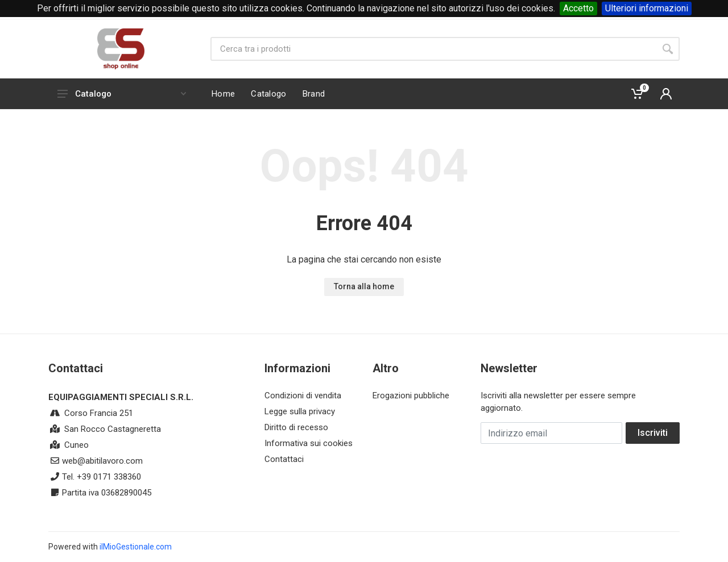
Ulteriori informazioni (647, 8)
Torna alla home (364, 286)
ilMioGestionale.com (136, 547)
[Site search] (433, 49)
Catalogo (122, 94)
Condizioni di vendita (303, 396)
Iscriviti (653, 433)
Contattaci (284, 459)
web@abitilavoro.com (102, 461)
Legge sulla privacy (300, 411)
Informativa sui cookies (309, 443)
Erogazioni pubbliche (411, 396)
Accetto (578, 8)
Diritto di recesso (296, 427)
